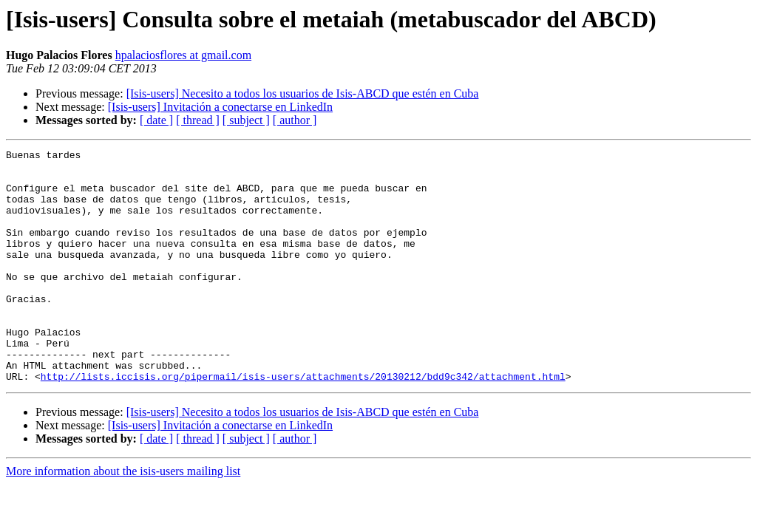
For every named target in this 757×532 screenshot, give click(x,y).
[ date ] (156, 120)
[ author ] (295, 120)
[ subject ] (246, 120)
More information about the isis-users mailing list (123, 518)
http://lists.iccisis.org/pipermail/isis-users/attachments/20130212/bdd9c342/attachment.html (303, 423)
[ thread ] (198, 120)
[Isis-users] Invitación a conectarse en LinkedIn (220, 107)
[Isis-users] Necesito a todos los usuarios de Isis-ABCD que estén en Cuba (303, 93)
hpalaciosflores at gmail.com (183, 55)
